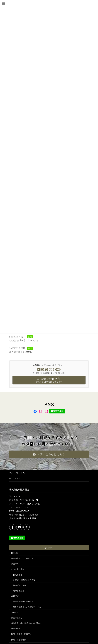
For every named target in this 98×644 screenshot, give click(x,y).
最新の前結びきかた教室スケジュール (29, 607)
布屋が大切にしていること (22, 558)
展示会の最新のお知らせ (23, 601)
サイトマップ (15, 479)
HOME (14, 553)
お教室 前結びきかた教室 (24, 580)
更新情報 (15, 596)
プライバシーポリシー (19, 473)
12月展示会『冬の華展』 (21, 352)
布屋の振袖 (16, 628)
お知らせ (15, 612)
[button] (49, 454)
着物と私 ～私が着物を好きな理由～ (26, 623)
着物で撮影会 (19, 591)
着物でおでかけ (20, 585)
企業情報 (15, 564)
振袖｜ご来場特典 (19, 639)
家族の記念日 (17, 618)
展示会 (30, 337)
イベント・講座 (18, 569)
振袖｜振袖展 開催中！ (21, 634)
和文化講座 (18, 574)
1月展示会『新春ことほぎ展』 (24, 340)
